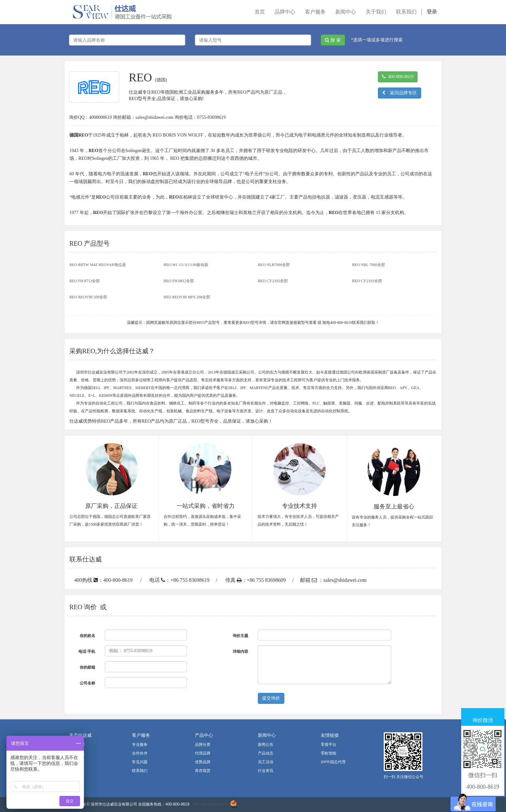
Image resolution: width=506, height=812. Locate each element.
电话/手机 (87, 652)
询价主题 (240, 636)
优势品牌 (203, 762)
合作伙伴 (140, 753)
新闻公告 (266, 745)
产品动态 (266, 753)
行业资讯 (266, 771)
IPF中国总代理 (333, 762)
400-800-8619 (398, 77)
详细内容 (240, 652)
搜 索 (333, 40)
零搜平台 (329, 745)
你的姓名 (87, 636)
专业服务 (140, 745)
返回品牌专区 (400, 93)
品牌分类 (203, 745)
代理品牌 (203, 753)
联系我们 (140, 771)
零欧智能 (329, 753)
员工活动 (266, 762)
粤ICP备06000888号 (210, 804)
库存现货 (203, 771)
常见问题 (140, 762)
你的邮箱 (87, 667)
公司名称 (87, 683)
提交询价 (271, 698)
